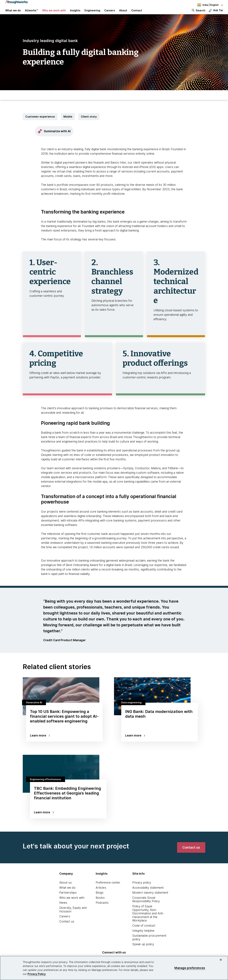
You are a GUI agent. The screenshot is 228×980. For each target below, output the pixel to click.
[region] (114, 968)
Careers (65, 923)
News (63, 909)
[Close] (221, 960)
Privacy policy (142, 889)
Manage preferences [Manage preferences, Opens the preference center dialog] (190, 968)
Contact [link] (137, 14)
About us (65, 889)
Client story (89, 123)
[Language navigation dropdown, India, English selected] (205, 5)
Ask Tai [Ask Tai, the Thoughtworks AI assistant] (218, 13)
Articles (101, 894)
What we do (67, 894)
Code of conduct (144, 932)
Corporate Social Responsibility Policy (146, 906)
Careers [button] (110, 14)
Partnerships (68, 899)
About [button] (123, 14)
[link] (191, 854)
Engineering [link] (92, 14)
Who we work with (72, 904)
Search (200, 14)
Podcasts (102, 909)
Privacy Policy (37, 974)
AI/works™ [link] (31, 14)
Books (100, 904)
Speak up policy (143, 950)
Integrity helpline (143, 937)
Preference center (108, 889)
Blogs (100, 899)
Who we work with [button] (54, 14)
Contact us (67, 928)
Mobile (68, 123)
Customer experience (40, 123)
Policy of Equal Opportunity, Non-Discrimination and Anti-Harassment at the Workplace (148, 920)
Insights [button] (75, 14)
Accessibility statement (148, 894)
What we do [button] (13, 14)
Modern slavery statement (150, 899)
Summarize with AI (54, 138)
